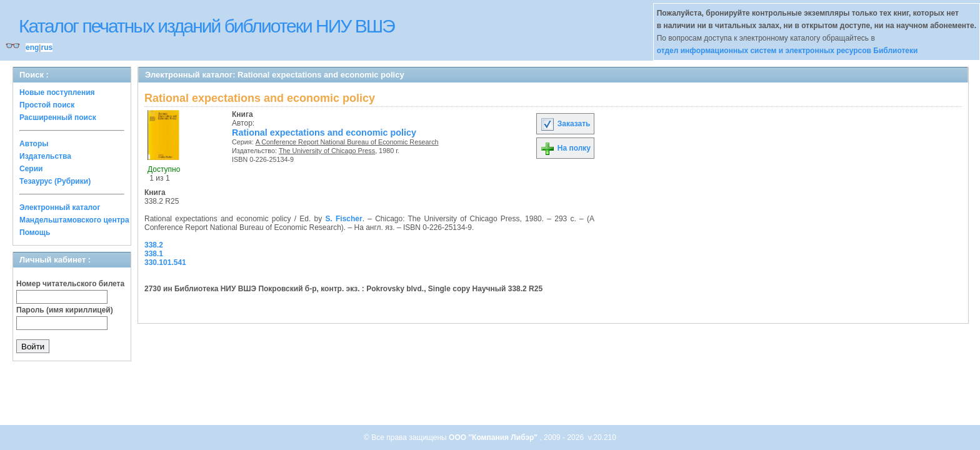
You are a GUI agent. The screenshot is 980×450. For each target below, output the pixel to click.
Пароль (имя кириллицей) (65, 310)
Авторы (34, 144)
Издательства (45, 156)
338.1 (154, 254)
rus (47, 47)
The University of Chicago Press (327, 151)
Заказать (565, 124)
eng (32, 47)
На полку (565, 148)
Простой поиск (47, 105)
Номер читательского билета (70, 284)
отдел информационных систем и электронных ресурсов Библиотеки (787, 51)
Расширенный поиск (58, 117)
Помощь (35, 232)
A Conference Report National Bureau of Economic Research (347, 142)
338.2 (154, 245)
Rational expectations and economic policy (324, 132)
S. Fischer (343, 219)
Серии (31, 169)
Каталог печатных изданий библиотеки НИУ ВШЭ (207, 26)
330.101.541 (165, 262)
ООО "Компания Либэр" (494, 437)
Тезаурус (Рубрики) (55, 181)
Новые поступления (57, 92)
